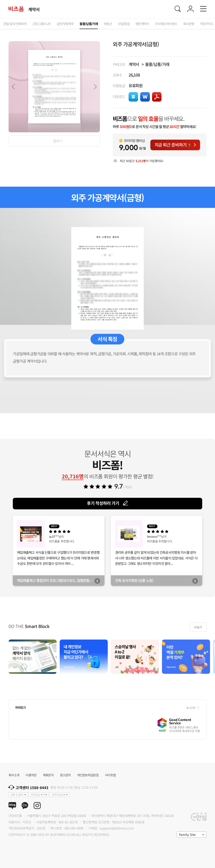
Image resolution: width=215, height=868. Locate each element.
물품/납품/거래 (157, 64)
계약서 (134, 64)
